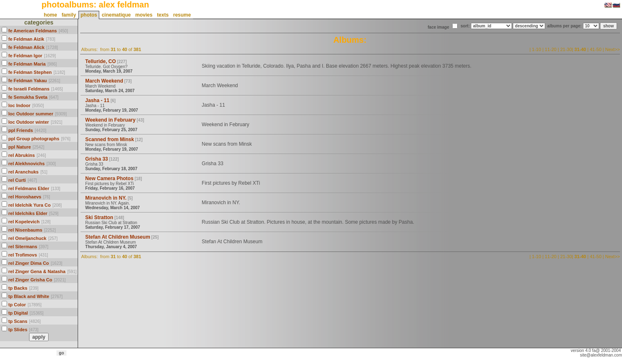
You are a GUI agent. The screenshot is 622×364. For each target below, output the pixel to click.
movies (144, 15)
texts (163, 15)
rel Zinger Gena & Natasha (37, 271)
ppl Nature (20, 147)
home (50, 15)
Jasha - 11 (97, 100)
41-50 (595, 49)
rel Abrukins (22, 155)
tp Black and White (29, 296)
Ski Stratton (99, 217)
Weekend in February (110, 120)
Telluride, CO (100, 61)
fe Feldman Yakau (28, 81)
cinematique (116, 15)
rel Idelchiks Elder (28, 213)
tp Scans (18, 321)
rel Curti (17, 180)
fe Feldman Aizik (26, 39)
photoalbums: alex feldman (95, 5)
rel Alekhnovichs (27, 164)
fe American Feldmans (33, 31)
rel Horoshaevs (25, 197)
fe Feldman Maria (27, 64)
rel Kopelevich (24, 222)
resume (182, 15)
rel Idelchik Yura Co (29, 205)
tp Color (17, 305)
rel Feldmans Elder (29, 188)
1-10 (536, 49)
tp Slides (18, 330)
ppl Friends (21, 130)
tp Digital (18, 313)
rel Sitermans (23, 247)
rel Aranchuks (23, 172)
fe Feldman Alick (26, 47)
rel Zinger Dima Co (29, 263)
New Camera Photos (109, 178)
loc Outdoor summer (31, 114)
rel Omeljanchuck (27, 238)
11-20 (551, 49)
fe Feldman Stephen (30, 72)
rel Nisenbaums (25, 230)
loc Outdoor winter (29, 122)
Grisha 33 (97, 159)
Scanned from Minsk (109, 139)
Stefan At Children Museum (118, 237)
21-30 (566, 49)
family (69, 15)
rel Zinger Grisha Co (30, 280)
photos (89, 15)
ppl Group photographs (34, 139)
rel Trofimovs (23, 255)
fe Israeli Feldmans (29, 89)
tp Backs (18, 288)
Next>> (613, 49)
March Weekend (104, 81)
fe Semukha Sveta (28, 97)
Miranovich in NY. (106, 198)
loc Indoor (19, 105)
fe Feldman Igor (25, 56)
